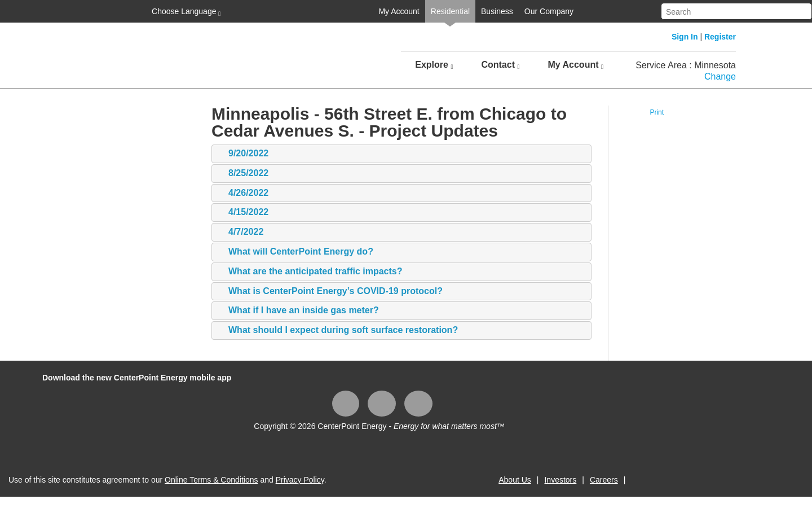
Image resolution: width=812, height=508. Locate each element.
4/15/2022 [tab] (243, 213)
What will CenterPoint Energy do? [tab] (295, 252)
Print (657, 112)
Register (720, 37)
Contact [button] (500, 65)
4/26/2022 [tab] (243, 193)
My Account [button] (575, 65)
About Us (515, 480)
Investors (560, 480)
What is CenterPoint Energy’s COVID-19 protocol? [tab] (330, 292)
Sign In (685, 37)
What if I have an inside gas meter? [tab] (298, 311)
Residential (450, 11)
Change (720, 76)
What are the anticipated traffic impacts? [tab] (310, 272)
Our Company (549, 11)
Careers (604, 480)
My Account (399, 11)
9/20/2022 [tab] (243, 154)
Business (497, 11)
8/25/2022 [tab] (243, 174)
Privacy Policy (300, 480)
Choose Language (185, 12)
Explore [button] (434, 65)
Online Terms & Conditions (211, 480)
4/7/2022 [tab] (240, 232)
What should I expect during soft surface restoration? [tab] (337, 330)
